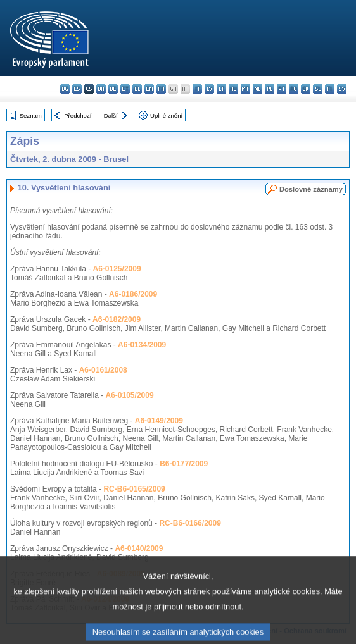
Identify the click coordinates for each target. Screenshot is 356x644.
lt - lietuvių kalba (221, 89)
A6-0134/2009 (142, 345)
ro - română (294, 89)
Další (111, 115)
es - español (77, 89)
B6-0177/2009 (184, 464)
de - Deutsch (113, 89)
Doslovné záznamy (311, 189)
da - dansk (101, 89)
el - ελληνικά (137, 89)
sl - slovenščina (318, 89)
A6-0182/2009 (117, 319)
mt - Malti (245, 89)
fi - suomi (330, 89)
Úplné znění (166, 115)
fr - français (161, 89)
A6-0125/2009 (117, 269)
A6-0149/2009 (159, 421)
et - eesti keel (125, 89)
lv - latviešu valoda (209, 89)
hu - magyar (233, 89)
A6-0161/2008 (103, 370)
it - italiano (197, 89)
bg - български (65, 89)
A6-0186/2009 (133, 294)
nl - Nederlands (257, 89)
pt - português (282, 89)
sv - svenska (342, 89)
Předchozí (78, 115)
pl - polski (270, 89)
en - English (149, 89)
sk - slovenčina (306, 89)
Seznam (31, 115)
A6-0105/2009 (130, 395)
